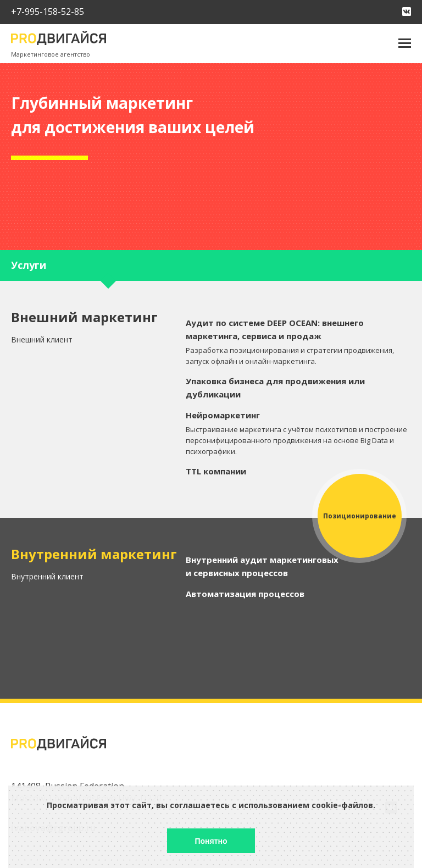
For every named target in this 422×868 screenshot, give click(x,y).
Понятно (211, 841)
